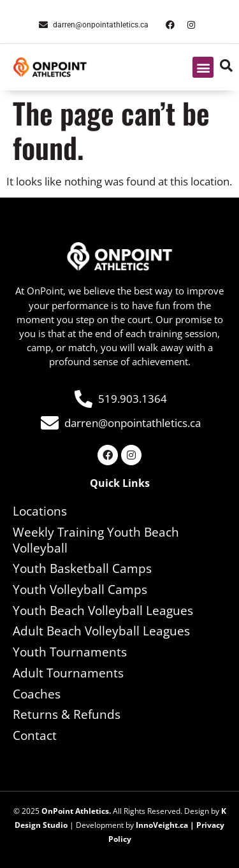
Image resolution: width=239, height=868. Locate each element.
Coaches (37, 694)
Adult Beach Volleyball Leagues (101, 631)
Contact (35, 735)
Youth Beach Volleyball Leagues (103, 611)
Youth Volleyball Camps (80, 590)
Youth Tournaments (70, 652)
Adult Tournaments (68, 673)
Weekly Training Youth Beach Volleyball (96, 540)
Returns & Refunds (67, 714)
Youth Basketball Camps (82, 568)
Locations (40, 511)
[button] (203, 67)
